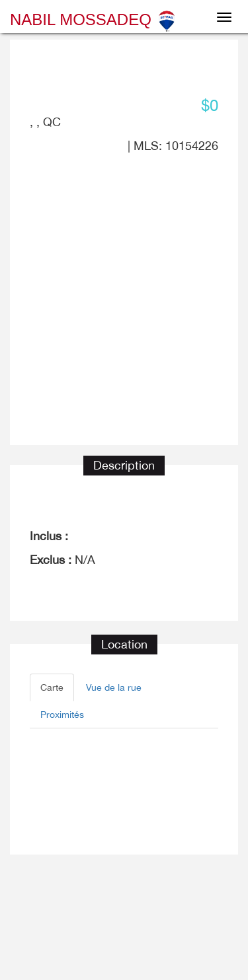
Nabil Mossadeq (94, 19)
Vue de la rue (114, 687)
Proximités (62, 715)
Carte (52, 687)
